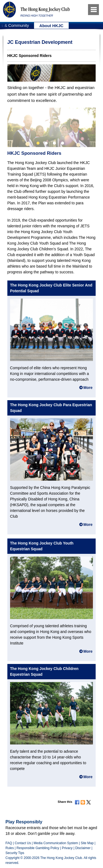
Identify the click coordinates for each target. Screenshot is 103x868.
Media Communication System (56, 843)
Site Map (87, 843)
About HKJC (51, 26)
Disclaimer (83, 848)
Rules (10, 848)
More (88, 388)
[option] (51, 25)
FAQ (9, 843)
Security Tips (15, 853)
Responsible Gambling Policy (38, 848)
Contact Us (23, 843)
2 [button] (46, 143)
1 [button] (38, 143)
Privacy (67, 848)
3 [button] (54, 143)
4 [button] (63, 143)
